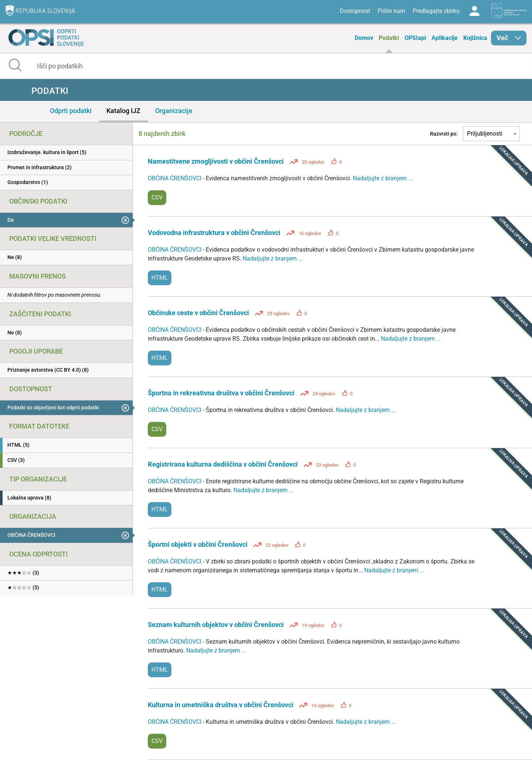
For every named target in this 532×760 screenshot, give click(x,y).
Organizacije (174, 111)
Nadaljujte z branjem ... (383, 178)
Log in (474, 11)
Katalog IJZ (123, 111)
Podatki (389, 38)
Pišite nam (391, 11)
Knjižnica (475, 38)
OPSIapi (415, 38)
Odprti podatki (71, 111)
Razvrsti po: (444, 134)
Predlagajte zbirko (436, 11)
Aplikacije (445, 38)
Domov (364, 38)
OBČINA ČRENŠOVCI (175, 178)
